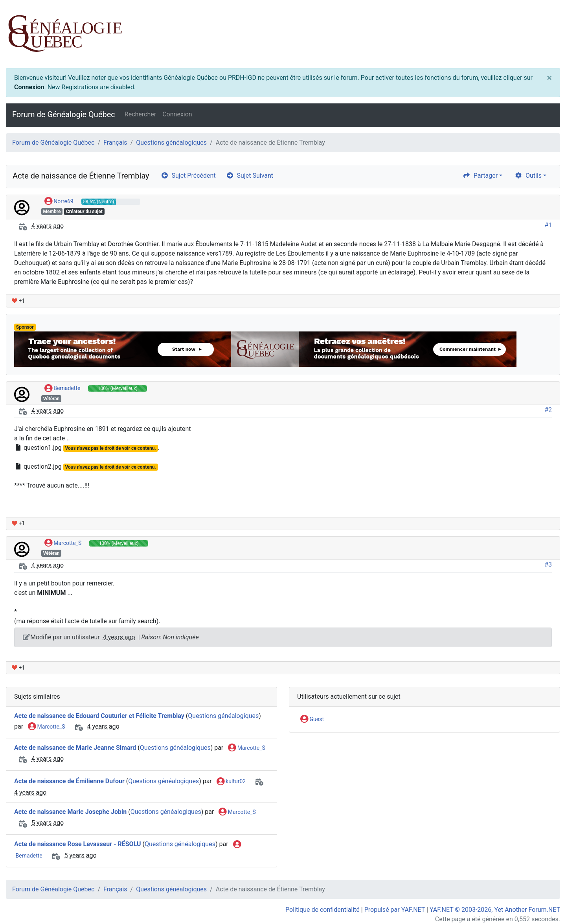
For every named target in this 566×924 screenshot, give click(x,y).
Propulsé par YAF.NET (395, 910)
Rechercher (140, 114)
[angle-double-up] (544, 899)
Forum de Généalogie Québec (64, 114)
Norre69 (59, 202)
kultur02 (231, 782)
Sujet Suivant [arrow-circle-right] (250, 176)
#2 (548, 410)
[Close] (549, 78)
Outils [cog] (528, 176)
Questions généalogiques (171, 143)
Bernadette (62, 388)
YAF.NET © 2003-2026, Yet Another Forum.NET (495, 910)
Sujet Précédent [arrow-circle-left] (188, 176)
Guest (312, 720)
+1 (18, 301)
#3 (548, 564)
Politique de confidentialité (323, 910)
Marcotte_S (63, 543)
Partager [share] (480, 176)
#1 (548, 225)
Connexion (29, 87)
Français (115, 143)
